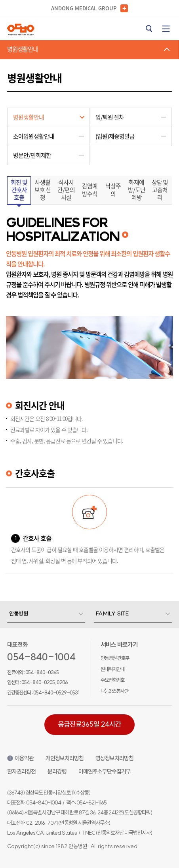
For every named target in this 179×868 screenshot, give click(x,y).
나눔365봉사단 (114, 691)
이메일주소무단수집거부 (105, 771)
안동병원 (19, 613)
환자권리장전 (21, 771)
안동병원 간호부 (115, 658)
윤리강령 (57, 771)
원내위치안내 (112, 669)
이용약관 (20, 758)
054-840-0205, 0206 (45, 682)
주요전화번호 (112, 680)
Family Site (112, 613)
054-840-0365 (42, 672)
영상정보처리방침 (114, 758)
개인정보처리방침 (65, 758)
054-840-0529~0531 (56, 692)
